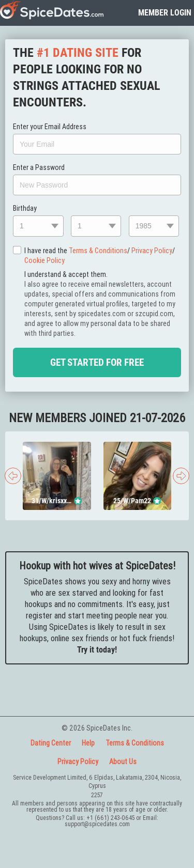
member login (165, 13)
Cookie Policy (44, 260)
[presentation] (13, 476)
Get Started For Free (97, 362)
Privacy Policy (152, 251)
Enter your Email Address (50, 127)
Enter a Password (39, 167)
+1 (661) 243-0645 (110, 818)
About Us (123, 762)
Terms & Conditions (98, 251)
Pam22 (141, 501)
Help (88, 743)
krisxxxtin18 (61, 501)
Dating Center (51, 743)
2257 (97, 795)
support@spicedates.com (97, 824)
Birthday (25, 208)
